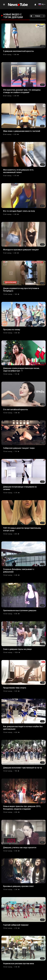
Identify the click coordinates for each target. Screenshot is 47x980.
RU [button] (41, 4)
